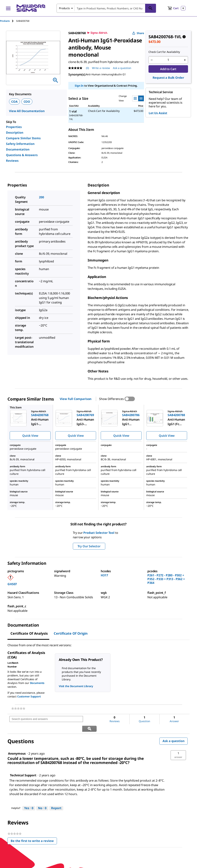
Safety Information (20, 144)
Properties (14, 127)
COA (14, 102)
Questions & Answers (22, 155)
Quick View (30, 436)
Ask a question (173, 732)
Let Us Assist (158, 113)
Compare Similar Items (23, 138)
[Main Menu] (8, 8)
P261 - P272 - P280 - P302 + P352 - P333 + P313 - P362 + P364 (166, 579)
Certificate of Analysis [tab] (29, 633)
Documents (37, 683)
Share (138, 33)
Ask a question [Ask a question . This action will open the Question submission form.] (122, 68)
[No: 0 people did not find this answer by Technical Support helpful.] (42, 799)
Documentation (18, 149)
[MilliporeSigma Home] (31, 8)
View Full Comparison (76, 399)
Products (5, 21)
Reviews (12, 161)
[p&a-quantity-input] (168, 60)
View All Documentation (27, 111)
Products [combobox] (64, 8)
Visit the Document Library (76, 686)
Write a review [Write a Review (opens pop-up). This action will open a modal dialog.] (101, 68)
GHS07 (12, 584)
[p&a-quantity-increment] (185, 60)
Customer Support (29, 696)
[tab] (8, 21)
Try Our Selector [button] (89, 546)
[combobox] (106, 8)
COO (27, 102)
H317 (104, 575)
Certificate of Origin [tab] (71, 633)
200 (41, 197)
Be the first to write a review (34, 832)
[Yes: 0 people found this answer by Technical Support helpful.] (29, 799)
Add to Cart (168, 69)
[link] (18, 708)
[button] (178, 746)
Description (15, 133)
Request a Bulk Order (168, 78)
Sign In (79, 86)
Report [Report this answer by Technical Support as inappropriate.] (56, 799)
